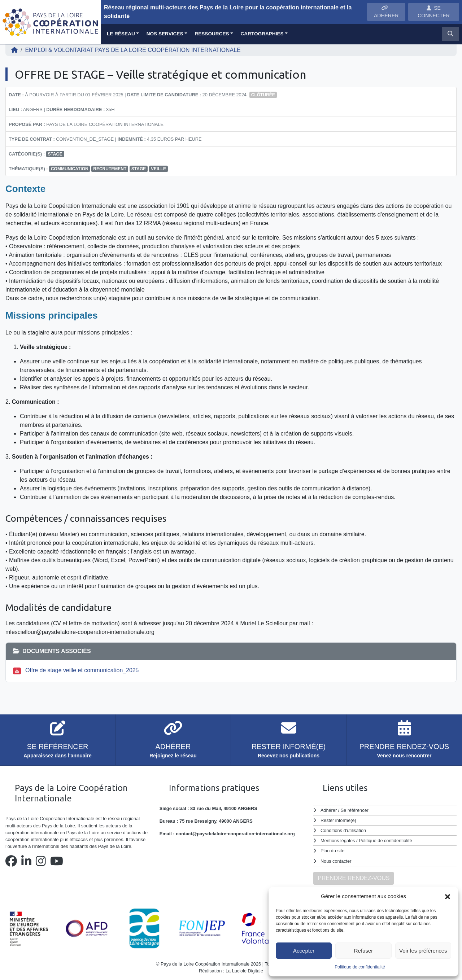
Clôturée (263, 95)
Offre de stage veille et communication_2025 (82, 670)
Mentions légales (338, 841)
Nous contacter (336, 861)
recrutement (110, 169)
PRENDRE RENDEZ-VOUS (354, 878)
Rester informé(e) (339, 820)
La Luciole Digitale (245, 971)
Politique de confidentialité (360, 967)
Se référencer (354, 810)
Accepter (304, 951)
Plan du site (333, 851)
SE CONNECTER (434, 12)
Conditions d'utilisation (343, 830)
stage (139, 169)
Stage (55, 154)
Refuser (364, 951)
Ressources (212, 34)
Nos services (165, 34)
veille (158, 169)
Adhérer (328, 810)
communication (70, 169)
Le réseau (121, 34)
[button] (448, 896)
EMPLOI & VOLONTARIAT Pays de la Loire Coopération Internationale (133, 50)
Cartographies (262, 34)
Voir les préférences (423, 951)
